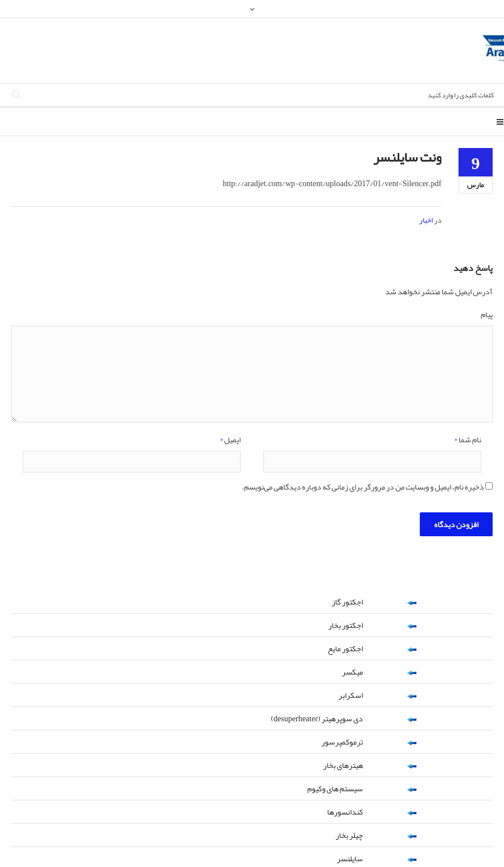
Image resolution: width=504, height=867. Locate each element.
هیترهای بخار (343, 765)
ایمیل (230, 441)
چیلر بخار (349, 835)
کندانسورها (345, 812)
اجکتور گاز (347, 602)
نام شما (468, 441)
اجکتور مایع (345, 648)
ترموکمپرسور (342, 742)
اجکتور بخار (346, 625)
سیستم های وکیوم (335, 788)
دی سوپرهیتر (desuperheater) (317, 718)
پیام (487, 315)
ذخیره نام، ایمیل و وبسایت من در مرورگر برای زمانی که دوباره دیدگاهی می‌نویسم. (363, 488)
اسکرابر (351, 695)
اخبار (426, 220)
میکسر (352, 672)
